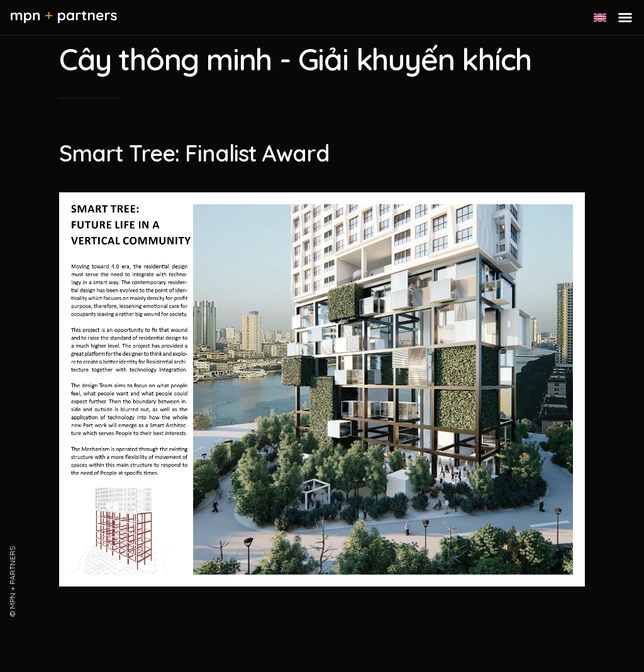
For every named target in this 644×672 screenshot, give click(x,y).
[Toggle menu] (625, 18)
